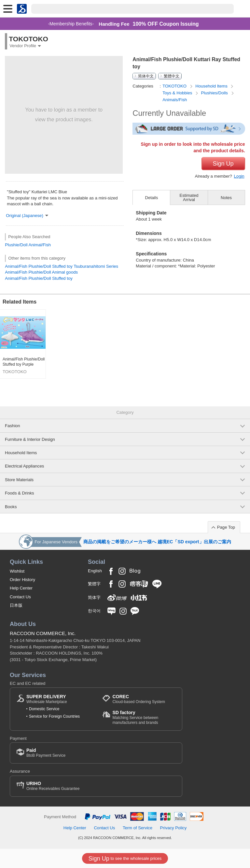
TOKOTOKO (175, 86)
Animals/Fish (175, 100)
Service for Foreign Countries (54, 716)
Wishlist (17, 571)
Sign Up (223, 164)
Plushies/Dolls (215, 93)
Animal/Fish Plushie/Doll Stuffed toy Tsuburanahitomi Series (62, 266)
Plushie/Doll (16, 245)
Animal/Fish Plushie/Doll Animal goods (41, 272)
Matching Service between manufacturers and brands (144, 717)
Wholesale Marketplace (47, 699)
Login (239, 176)
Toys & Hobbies (178, 93)
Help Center (21, 588)
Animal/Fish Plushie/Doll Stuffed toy (39, 278)
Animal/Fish (40, 245)
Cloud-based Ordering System (139, 699)
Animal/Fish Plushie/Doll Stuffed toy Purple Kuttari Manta (24, 362)
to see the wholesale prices (125, 859)
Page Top (226, 527)
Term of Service (138, 828)
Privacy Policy (174, 828)
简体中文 (146, 76)
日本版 (16, 605)
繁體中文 (172, 76)
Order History (22, 580)
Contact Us (20, 597)
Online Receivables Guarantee (53, 786)
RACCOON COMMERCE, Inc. (43, 633)
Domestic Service (44, 709)
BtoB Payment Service (46, 753)
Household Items (212, 86)
